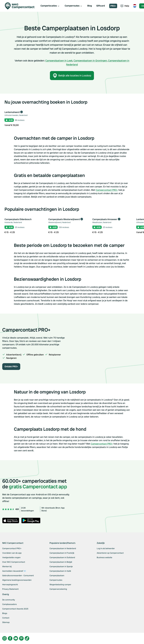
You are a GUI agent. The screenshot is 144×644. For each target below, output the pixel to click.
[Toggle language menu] (135, 6)
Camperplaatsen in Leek (59, 61)
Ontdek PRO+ (11, 366)
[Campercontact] (21, 6)
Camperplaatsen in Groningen (90, 61)
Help (125, 6)
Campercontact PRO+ (107, 190)
